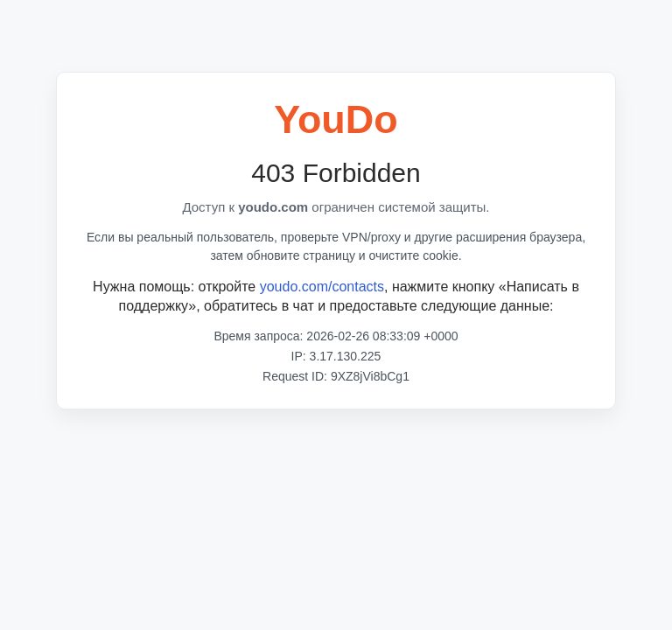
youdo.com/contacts (322, 287)
